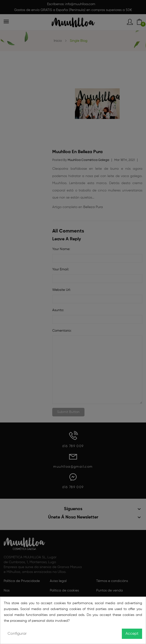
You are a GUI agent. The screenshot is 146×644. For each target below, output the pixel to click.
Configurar (17, 634)
